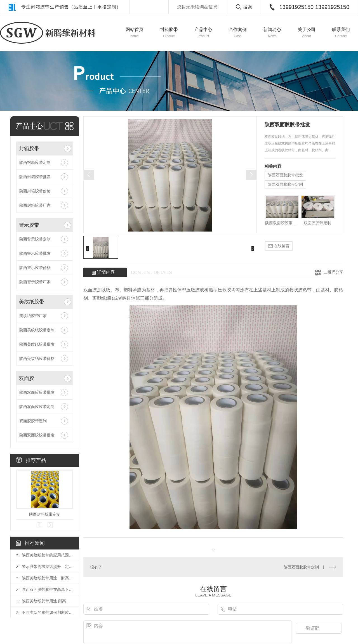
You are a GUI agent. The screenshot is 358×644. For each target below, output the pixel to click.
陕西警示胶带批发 (35, 253)
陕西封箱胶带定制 (35, 162)
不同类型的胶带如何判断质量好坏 (48, 612)
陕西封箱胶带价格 (35, 191)
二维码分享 (333, 272)
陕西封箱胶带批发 (35, 177)
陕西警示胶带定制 (35, 239)
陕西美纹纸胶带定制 (37, 330)
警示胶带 (29, 225)
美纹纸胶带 (32, 302)
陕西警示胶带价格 (35, 268)
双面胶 (27, 378)
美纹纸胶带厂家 (33, 316)
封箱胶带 (29, 148)
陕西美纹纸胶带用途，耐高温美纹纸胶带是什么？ (48, 578)
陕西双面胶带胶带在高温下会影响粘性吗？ (48, 589)
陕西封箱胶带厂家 (35, 205)
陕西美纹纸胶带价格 (37, 358)
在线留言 (279, 246)
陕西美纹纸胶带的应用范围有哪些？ (48, 555)
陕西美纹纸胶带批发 (37, 344)
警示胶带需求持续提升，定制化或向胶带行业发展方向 (48, 567)
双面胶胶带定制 (33, 421)
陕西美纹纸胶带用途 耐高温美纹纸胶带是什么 (48, 601)
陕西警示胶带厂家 (35, 282)
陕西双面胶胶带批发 (37, 392)
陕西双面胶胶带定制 (37, 407)
